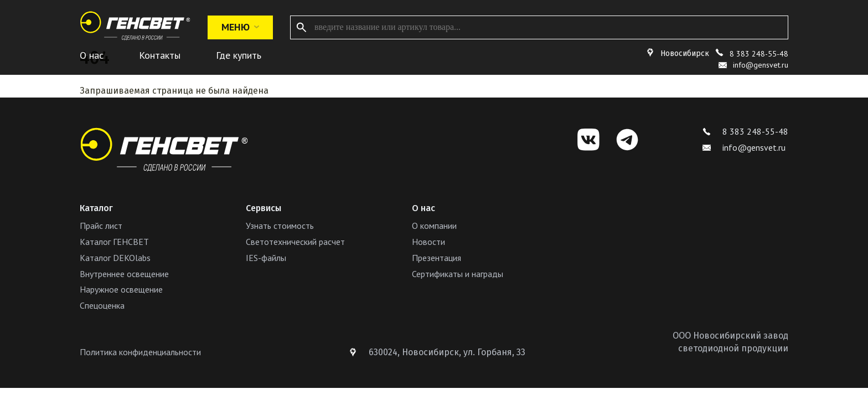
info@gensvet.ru (744, 147)
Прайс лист (101, 226)
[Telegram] (627, 140)
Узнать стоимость (280, 226)
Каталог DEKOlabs (115, 258)
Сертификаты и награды (458, 274)
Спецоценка (102, 305)
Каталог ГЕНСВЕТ (114, 242)
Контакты (160, 55)
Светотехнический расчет (295, 242)
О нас (92, 55)
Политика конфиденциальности (140, 352)
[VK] (588, 140)
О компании (434, 226)
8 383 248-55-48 (759, 54)
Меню (240, 27)
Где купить (239, 55)
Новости (428, 242)
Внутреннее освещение (124, 274)
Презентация (436, 258)
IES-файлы (266, 258)
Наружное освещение (121, 289)
